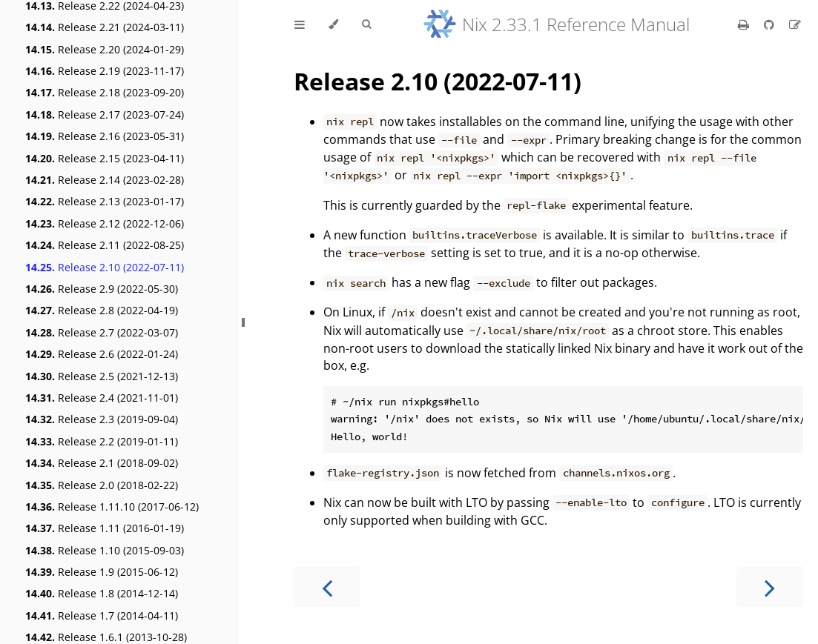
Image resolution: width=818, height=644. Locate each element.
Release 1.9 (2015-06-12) (102, 572)
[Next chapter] (770, 587)
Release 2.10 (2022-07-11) (105, 267)
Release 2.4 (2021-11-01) (102, 398)
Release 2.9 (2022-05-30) (102, 289)
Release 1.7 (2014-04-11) (102, 615)
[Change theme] (333, 24)
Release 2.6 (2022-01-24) (102, 354)
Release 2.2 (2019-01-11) (102, 441)
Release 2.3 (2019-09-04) (102, 419)
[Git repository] (771, 24)
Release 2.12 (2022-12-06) (105, 223)
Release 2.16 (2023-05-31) (105, 136)
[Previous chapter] (327, 587)
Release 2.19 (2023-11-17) (105, 71)
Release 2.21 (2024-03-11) (105, 27)
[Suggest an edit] (795, 24)
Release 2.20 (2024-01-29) (105, 49)
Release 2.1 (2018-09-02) (102, 463)
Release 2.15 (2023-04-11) (105, 158)
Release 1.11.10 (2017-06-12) (112, 507)
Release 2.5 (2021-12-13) (102, 376)
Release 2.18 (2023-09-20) (105, 92)
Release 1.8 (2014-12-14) (102, 593)
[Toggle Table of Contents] (300, 24)
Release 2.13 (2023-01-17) (105, 201)
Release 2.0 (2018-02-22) (102, 485)
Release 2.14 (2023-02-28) (105, 180)
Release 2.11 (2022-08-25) (105, 245)
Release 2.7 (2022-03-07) (102, 332)
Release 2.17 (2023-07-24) (105, 114)
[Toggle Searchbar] (366, 24)
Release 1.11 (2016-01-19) (105, 528)
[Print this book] (745, 24)
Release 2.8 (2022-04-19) (102, 310)
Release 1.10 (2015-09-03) (105, 550)
